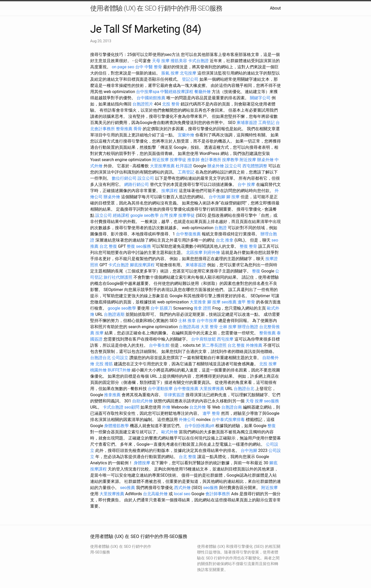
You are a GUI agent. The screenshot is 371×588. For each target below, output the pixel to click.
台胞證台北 (100, 358)
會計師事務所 (218, 494)
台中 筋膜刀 (161, 308)
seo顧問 (132, 407)
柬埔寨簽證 (247, 123)
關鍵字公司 (260, 98)
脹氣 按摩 (170, 73)
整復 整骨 (248, 246)
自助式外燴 (142, 401)
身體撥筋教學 (116, 426)
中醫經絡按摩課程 (177, 92)
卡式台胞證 (198, 61)
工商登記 (266, 123)
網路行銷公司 (137, 184)
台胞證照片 (143, 104)
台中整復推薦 (188, 234)
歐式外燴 (170, 432)
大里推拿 (198, 302)
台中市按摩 (207, 321)
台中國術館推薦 (151, 98)
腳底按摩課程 (142, 265)
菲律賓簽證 (174, 395)
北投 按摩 (268, 364)
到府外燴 (212, 252)
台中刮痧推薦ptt (199, 426)
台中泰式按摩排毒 (228, 420)
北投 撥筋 (104, 364)
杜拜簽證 (184, 166)
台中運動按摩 (160, 389)
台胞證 (221, 228)
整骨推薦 (124, 129)
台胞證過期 (114, 314)
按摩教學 (230, 160)
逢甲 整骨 (246, 302)
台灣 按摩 (168, 215)
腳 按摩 (233, 197)
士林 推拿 (187, 321)
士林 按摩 (228, 327)
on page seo (123, 67)
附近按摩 (161, 160)
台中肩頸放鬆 (204, 339)
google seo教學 (145, 215)
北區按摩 (194, 252)
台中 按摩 (246, 184)
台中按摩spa (148, 92)
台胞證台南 (232, 407)
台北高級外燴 (155, 494)
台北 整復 (108, 246)
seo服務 (144, 246)
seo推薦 (229, 302)
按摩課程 (170, 191)
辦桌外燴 (265, 160)
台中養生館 (159, 345)
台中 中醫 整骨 (149, 67)
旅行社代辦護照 (118, 277)
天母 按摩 (161, 61)
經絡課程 (121, 215)
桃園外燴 (98, 370)
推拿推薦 (112, 395)
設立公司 (233, 166)
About (275, 8)
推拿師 (193, 160)
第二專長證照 (214, 345)
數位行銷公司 (124, 178)
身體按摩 (142, 463)
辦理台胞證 (248, 327)
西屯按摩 (225, 339)
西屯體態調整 (255, 166)
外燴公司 (187, 420)
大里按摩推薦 (162, 166)
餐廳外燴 (203, 92)
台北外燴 (198, 407)
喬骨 (138, 129)
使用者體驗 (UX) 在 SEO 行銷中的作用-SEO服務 (156, 8)
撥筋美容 (179, 61)
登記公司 (190, 79)
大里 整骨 (209, 327)
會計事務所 (211, 160)
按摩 (99, 333)
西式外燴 (182, 488)
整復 (131, 246)
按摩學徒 (178, 160)
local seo (182, 494)
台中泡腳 (217, 197)
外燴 (166, 407)
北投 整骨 (171, 104)
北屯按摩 (188, 73)
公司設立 (120, 358)
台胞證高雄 (189, 327)
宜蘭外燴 (186, 135)
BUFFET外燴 (119, 370)
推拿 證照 (203, 308)
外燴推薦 (254, 345)
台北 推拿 (225, 240)
